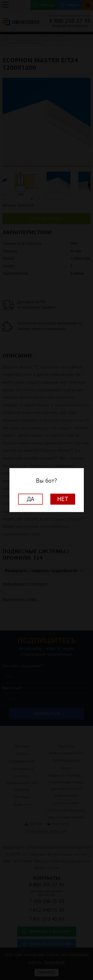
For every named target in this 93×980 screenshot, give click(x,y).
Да (31, 499)
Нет (63, 499)
